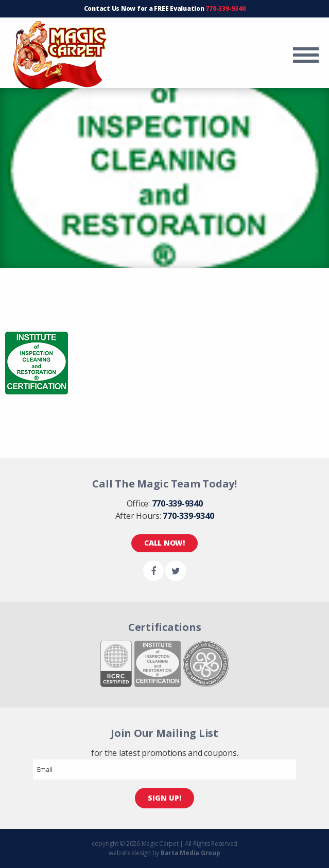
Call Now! (164, 543)
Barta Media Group (191, 853)
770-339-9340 (225, 8)
